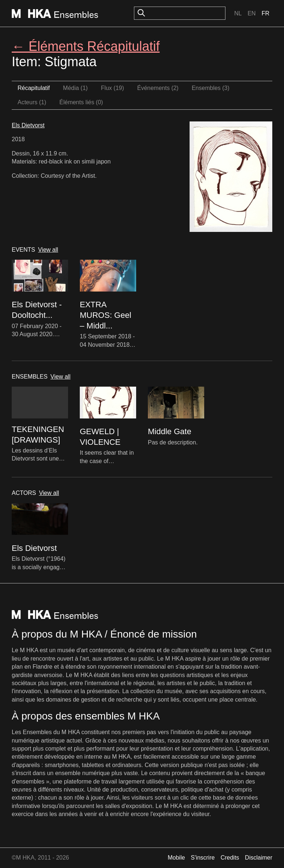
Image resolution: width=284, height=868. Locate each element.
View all (48, 250)
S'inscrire (203, 858)
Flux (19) (113, 88)
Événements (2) (158, 88)
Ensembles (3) (211, 88)
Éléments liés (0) (81, 102)
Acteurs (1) (32, 102)
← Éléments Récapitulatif (86, 46)
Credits (230, 858)
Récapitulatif (34, 88)
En (251, 13)
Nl (238, 13)
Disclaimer (259, 858)
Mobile (176, 858)
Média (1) (75, 88)
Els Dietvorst (28, 125)
